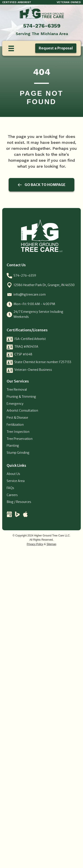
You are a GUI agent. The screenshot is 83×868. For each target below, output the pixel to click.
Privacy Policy (35, 544)
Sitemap (51, 544)
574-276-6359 (42, 26)
